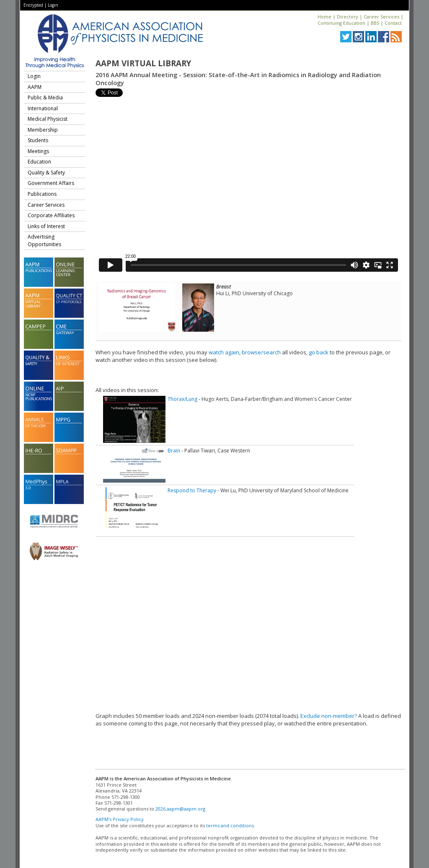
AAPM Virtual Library (143, 63)
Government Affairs (51, 183)
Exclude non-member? (329, 716)
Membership (43, 130)
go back (319, 352)
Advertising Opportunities (44, 240)
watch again (224, 352)
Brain (174, 451)
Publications (42, 194)
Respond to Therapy (192, 490)
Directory (348, 17)
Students (38, 140)
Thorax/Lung (182, 399)
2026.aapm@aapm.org (180, 809)
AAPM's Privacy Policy (120, 819)
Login (53, 5)
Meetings (38, 151)
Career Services (381, 17)
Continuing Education (341, 23)
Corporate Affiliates (51, 215)
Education (39, 162)
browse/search (261, 352)
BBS (375, 23)
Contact (393, 23)
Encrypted (33, 5)
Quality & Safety (46, 173)
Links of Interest (46, 226)
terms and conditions (230, 825)
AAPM (35, 87)
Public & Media (45, 97)
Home (324, 17)
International (43, 108)
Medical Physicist (48, 119)
